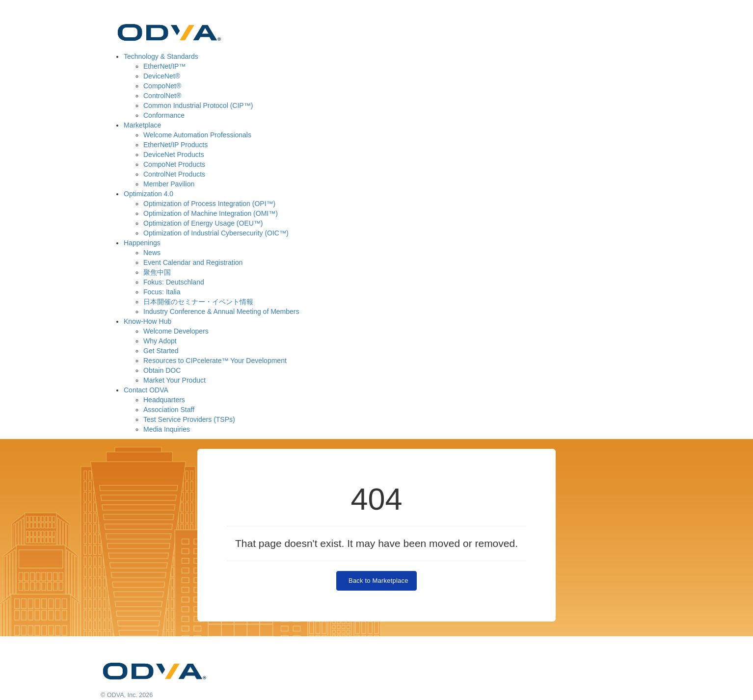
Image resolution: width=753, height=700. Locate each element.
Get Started (161, 351)
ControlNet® (162, 96)
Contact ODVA (146, 390)
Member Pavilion (169, 184)
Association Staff (169, 410)
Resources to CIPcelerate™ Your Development (215, 361)
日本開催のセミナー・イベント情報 (198, 302)
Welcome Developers (176, 331)
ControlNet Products (174, 174)
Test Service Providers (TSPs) (189, 419)
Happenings (142, 243)
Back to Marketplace (376, 581)
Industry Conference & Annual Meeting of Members (221, 311)
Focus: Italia (162, 292)
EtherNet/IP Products (175, 145)
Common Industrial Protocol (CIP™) (198, 105)
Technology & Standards (161, 56)
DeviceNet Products (174, 155)
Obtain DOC (162, 370)
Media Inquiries (167, 429)
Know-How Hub (148, 321)
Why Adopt (160, 341)
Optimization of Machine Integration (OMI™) (211, 213)
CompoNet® (162, 86)
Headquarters (164, 400)
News (152, 253)
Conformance (164, 115)
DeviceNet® (162, 76)
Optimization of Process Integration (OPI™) (209, 204)
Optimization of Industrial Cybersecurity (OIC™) (216, 233)
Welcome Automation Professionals (197, 135)
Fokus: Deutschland (174, 282)
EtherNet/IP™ (164, 66)
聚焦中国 (157, 272)
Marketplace (142, 125)
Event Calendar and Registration (193, 262)
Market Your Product (175, 380)
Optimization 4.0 (148, 194)
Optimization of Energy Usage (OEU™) (203, 223)
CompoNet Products (174, 164)
